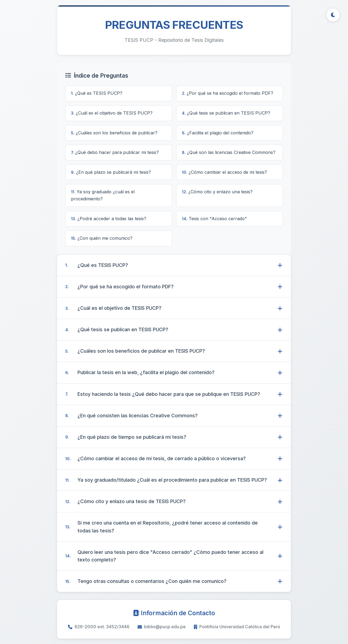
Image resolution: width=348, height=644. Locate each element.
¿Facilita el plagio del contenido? (218, 133)
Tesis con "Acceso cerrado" (214, 219)
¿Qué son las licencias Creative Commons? (229, 152)
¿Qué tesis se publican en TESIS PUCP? (226, 113)
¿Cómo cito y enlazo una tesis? (217, 192)
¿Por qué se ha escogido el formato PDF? (228, 93)
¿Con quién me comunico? (102, 238)
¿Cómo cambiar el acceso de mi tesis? (224, 172)
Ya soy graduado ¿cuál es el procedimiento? (103, 195)
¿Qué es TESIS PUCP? (97, 93)
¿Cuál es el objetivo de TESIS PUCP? (112, 113)
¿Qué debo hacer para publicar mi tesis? (115, 152)
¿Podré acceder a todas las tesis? (109, 219)
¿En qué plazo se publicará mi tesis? (111, 172)
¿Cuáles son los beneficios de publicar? (114, 133)
